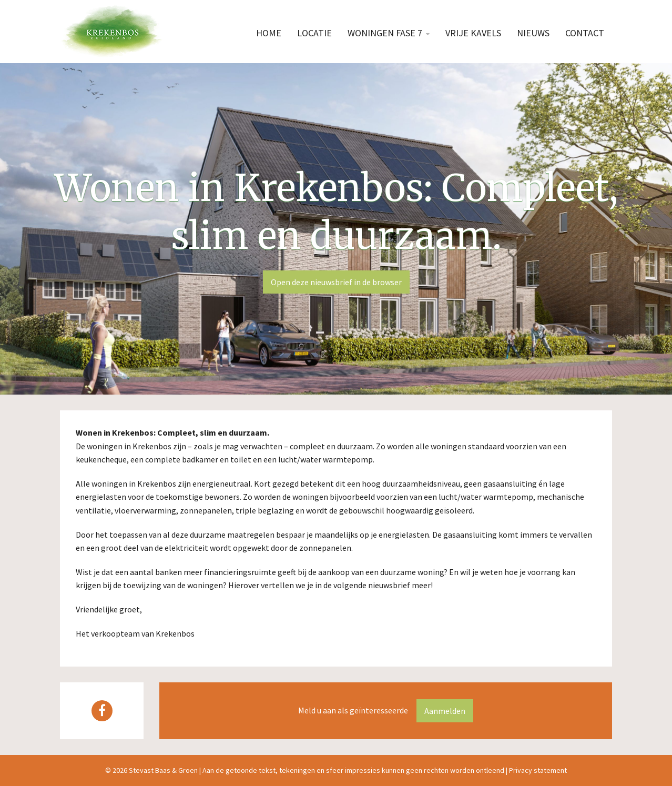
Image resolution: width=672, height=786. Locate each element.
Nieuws (533, 33)
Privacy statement (538, 770)
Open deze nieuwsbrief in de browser (336, 282)
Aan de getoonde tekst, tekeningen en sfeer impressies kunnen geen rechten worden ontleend (353, 770)
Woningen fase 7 (385, 33)
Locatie (314, 33)
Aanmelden (445, 711)
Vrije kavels (473, 33)
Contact (585, 33)
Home (269, 33)
